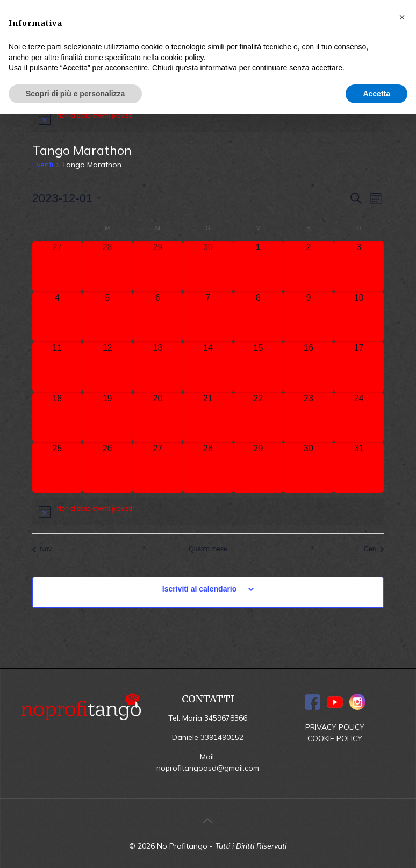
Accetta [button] (376, 94)
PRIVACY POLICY (335, 727)
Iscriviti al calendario (200, 589)
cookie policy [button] (182, 58)
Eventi (43, 165)
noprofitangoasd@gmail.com (208, 768)
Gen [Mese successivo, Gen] (374, 549)
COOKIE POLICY (335, 738)
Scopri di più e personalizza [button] (75, 94)
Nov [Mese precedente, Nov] (42, 549)
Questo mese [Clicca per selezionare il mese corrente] (208, 549)
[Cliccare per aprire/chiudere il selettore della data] (67, 198)
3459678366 (226, 718)
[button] (402, 17)
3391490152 (222, 737)
